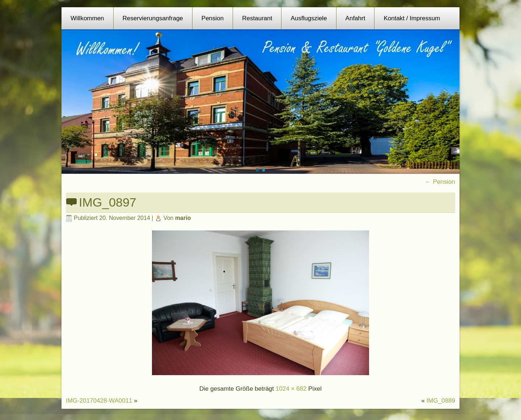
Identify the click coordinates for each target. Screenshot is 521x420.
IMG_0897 (108, 202)
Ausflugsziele (309, 18)
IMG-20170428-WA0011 (99, 401)
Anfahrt (355, 18)
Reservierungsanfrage (153, 18)
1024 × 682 (291, 389)
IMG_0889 (441, 401)
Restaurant (257, 18)
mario (183, 218)
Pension (213, 18)
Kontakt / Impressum (412, 18)
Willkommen (87, 18)
